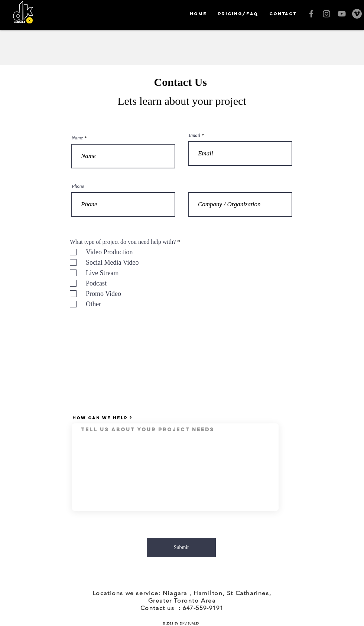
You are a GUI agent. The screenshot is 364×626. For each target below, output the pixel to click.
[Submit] (181, 548)
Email (194, 135)
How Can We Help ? (103, 418)
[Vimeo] (357, 14)
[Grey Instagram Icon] (326, 14)
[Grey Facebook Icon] (311, 14)
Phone (78, 186)
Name (77, 138)
